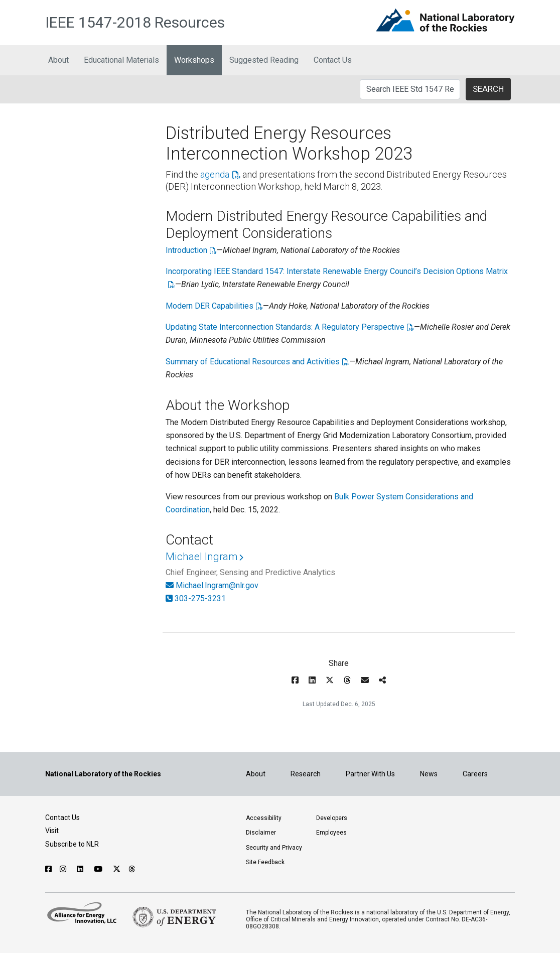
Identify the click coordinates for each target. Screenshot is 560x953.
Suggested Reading (264, 60)
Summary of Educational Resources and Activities (253, 362)
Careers (475, 774)
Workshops (194, 60)
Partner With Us (370, 774)
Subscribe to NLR (72, 844)
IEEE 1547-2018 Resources (135, 22)
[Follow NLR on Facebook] (48, 869)
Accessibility (264, 818)
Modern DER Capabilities (209, 306)
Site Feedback (265, 862)
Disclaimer (261, 833)
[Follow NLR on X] (117, 869)
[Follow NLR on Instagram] (64, 869)
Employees (331, 833)
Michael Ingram (201, 557)
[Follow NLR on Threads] (132, 869)
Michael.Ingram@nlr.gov (217, 585)
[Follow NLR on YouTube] (99, 869)
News (429, 774)
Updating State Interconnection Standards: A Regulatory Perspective (285, 327)
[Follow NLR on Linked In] (81, 869)
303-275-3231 (200, 598)
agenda (215, 174)
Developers (332, 818)
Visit (52, 831)
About (58, 60)
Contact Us (333, 60)
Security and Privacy (274, 848)
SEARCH (488, 89)
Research (306, 774)
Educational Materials (121, 60)
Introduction (186, 250)
